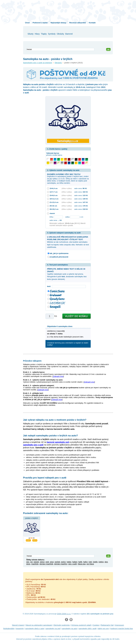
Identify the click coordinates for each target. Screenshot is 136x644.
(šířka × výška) (67, 188)
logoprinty (20, 628)
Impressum (119, 625)
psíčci (63, 562)
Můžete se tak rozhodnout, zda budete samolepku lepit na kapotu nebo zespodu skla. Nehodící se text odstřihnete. (68, 242)
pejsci (42, 562)
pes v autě (73, 564)
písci (52, 562)
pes (28, 562)
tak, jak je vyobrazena (59, 253)
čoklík (95, 562)
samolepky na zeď (53, 628)
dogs (28, 564)
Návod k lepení (18, 625)
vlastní (52, 213)
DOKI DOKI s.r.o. (64, 614)
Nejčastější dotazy (58, 23)
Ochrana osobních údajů (81, 625)
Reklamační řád (107, 625)
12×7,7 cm (54, 192)
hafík (80, 562)
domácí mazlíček (46, 564)
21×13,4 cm (54, 202)
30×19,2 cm (54, 209)
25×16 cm (53, 206)
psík (47, 562)
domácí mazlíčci (61, 564)
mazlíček (35, 564)
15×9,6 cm (54, 195)
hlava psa (82, 564)
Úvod (27, 23)
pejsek (36, 562)
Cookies (96, 625)
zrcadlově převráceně (59, 257)
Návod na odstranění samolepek (39, 625)
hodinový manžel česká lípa (122, 628)
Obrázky (58, 63)
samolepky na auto (70, 628)
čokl (90, 562)
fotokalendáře (9, 628)
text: (50, 286)
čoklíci (101, 562)
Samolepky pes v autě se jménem (38, 63)
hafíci (85, 562)
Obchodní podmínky (62, 625)
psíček (57, 562)
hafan (69, 562)
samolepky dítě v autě (87, 628)
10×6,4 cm (54, 188)
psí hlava (90, 564)
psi (32, 562)
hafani (75, 562)
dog (106, 562)
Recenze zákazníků (78, 23)
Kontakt (92, 23)
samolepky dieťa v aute (35, 628)
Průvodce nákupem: (33, 361)
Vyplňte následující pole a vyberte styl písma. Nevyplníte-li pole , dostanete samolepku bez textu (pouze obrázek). (67, 274)
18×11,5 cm (54, 199)
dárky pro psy (103, 628)
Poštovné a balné (40, 23)
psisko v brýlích (32, 518)
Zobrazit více (58, 376)
